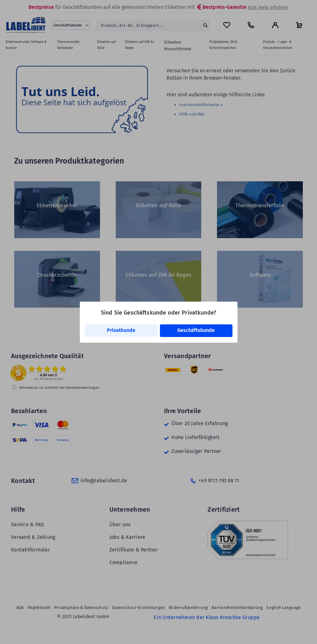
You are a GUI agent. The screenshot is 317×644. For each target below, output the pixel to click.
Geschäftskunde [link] (196, 330)
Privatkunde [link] (121, 330)
